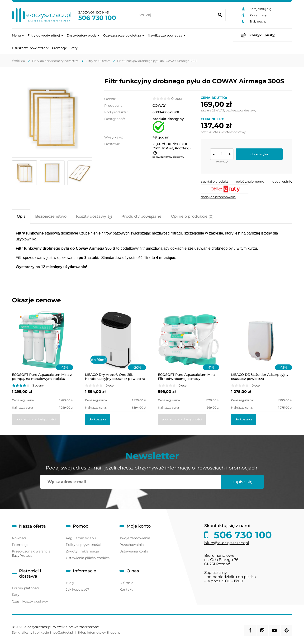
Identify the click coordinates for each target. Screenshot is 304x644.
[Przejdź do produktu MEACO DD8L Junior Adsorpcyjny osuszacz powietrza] (262, 346)
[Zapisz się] (242, 482)
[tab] (21, 216)
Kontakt (126, 589)
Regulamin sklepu (81, 538)
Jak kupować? (77, 589)
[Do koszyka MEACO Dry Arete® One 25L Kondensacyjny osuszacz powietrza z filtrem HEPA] (98, 419)
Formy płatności (26, 588)
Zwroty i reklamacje (82, 551)
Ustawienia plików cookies (88, 558)
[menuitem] (18, 35)
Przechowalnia (132, 545)
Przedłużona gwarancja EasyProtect (31, 553)
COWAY (159, 106)
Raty (16, 595)
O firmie (126, 583)
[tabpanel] (152, 250)
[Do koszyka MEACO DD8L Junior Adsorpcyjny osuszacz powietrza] (244, 419)
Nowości (19, 538)
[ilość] (222, 154)
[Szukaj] (220, 15)
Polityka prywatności (83, 545)
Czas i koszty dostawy (30, 601)
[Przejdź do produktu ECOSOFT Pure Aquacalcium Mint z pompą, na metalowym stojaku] (43, 346)
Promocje (20, 545)
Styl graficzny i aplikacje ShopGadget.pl (43, 632)
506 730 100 (97, 18)
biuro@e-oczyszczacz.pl (227, 543)
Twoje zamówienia (135, 538)
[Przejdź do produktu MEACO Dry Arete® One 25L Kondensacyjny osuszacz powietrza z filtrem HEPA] (116, 346)
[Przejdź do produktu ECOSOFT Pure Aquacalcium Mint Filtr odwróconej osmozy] (189, 346)
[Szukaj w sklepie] (175, 15)
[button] (214, 181)
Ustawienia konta (134, 551)
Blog (70, 583)
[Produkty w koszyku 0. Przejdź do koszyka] (263, 35)
